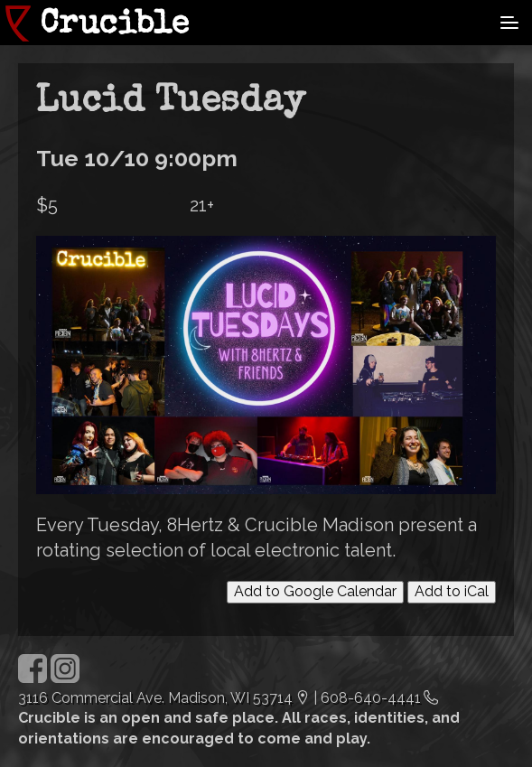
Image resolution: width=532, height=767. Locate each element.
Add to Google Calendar (315, 591)
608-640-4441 (371, 698)
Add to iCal (452, 591)
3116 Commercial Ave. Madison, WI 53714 (155, 698)
